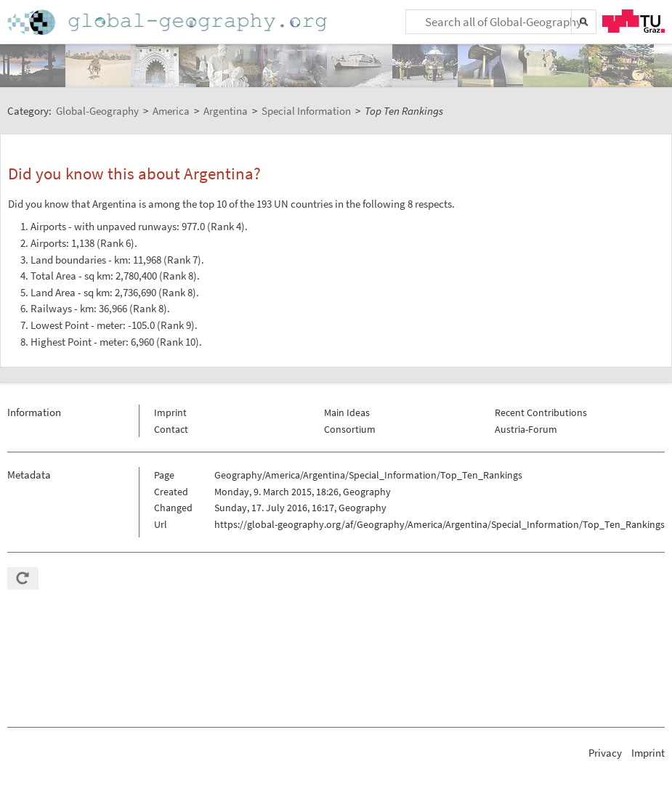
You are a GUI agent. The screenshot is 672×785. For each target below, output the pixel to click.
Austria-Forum (526, 429)
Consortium (350, 429)
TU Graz (633, 21)
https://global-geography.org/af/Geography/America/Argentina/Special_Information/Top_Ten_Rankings (440, 524)
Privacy (605, 753)
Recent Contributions (541, 412)
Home (169, 22)
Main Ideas (347, 412)
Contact (171, 429)
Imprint (170, 412)
